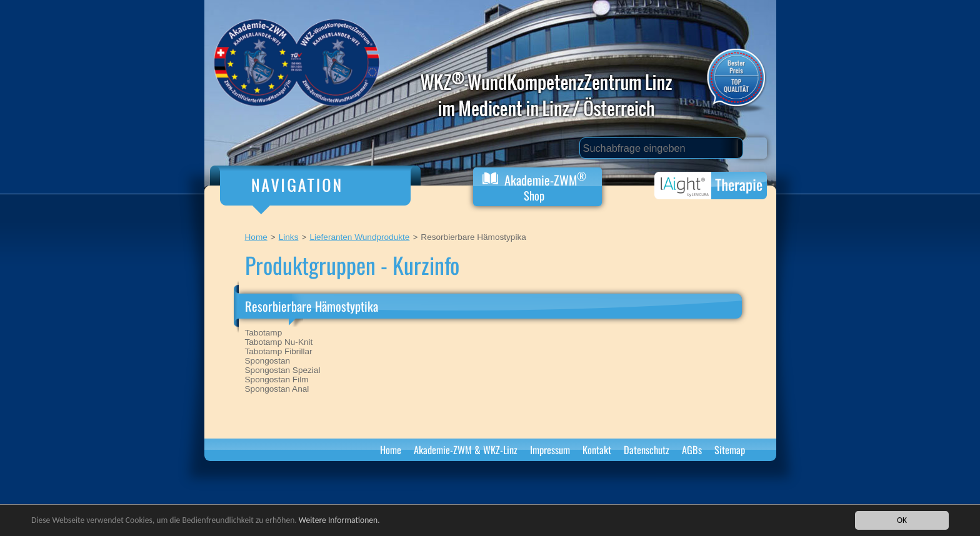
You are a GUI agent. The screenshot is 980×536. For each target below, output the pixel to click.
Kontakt (597, 450)
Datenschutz (647, 450)
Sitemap (730, 450)
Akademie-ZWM (534, 186)
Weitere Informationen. (339, 522)
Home (256, 237)
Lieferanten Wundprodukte (359, 237)
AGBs (692, 450)
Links (289, 237)
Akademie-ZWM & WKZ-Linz (466, 450)
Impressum (550, 450)
